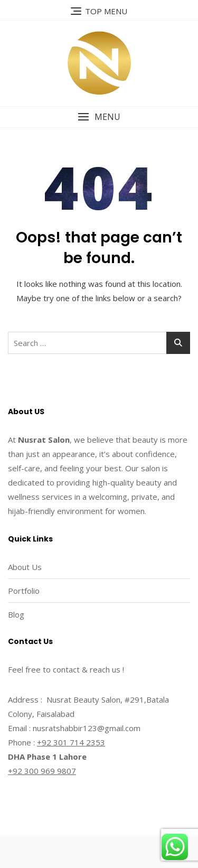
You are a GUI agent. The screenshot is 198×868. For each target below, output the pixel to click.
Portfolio (24, 591)
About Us (25, 567)
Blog (16, 614)
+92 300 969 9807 (42, 771)
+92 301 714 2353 (71, 742)
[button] (99, 117)
